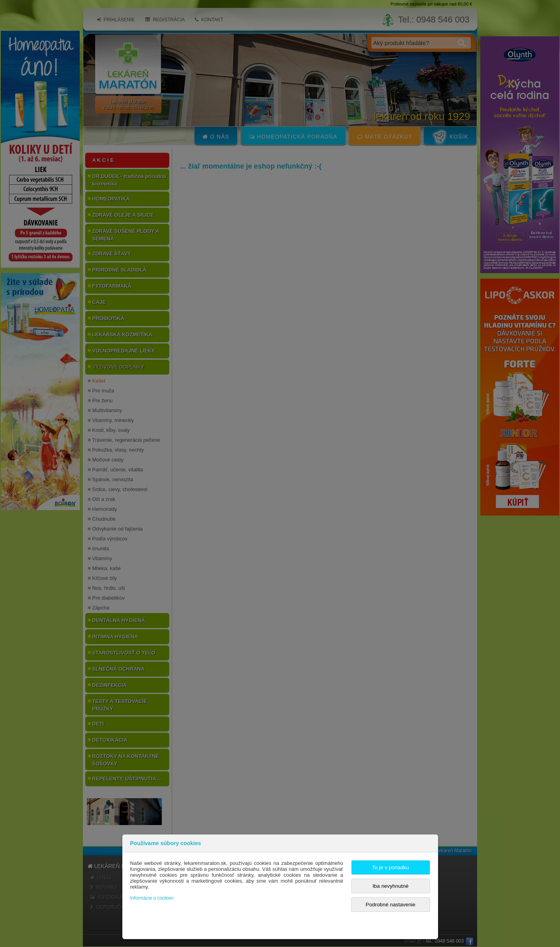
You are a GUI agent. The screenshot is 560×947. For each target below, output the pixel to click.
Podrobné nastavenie (391, 905)
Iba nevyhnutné (391, 886)
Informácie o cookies (152, 898)
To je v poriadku (391, 867)
